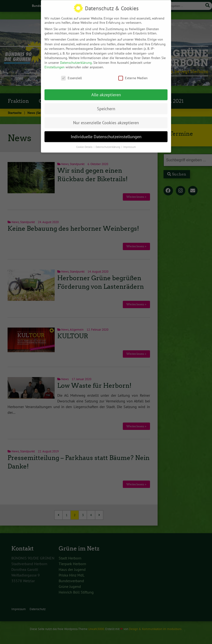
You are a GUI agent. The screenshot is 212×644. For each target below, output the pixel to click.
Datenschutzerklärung (76, 56)
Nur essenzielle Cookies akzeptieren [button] (106, 116)
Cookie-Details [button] (85, 141)
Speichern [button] (106, 102)
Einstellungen (55, 61)
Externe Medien (133, 72)
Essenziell (71, 72)
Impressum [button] (130, 141)
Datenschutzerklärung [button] (108, 141)
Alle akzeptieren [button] (106, 88)
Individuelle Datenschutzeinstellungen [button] (106, 130)
